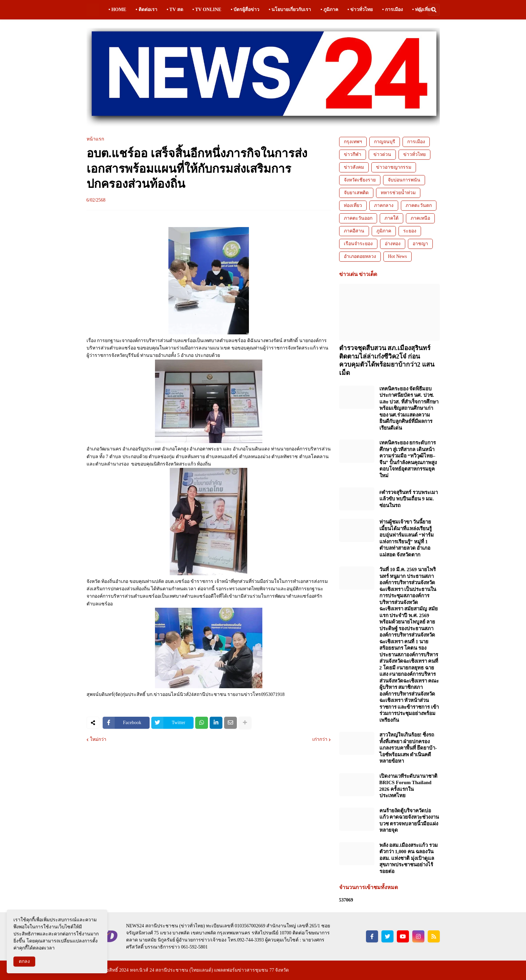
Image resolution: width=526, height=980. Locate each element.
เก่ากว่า (320, 740)
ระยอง (410, 231)
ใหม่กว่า (98, 740)
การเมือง (416, 142)
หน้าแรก (95, 139)
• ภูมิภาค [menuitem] (329, 10)
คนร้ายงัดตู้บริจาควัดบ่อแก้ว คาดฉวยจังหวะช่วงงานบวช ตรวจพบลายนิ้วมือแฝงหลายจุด (409, 821)
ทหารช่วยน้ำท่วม (398, 193)
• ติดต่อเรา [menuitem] (146, 10)
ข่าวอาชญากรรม (394, 167)
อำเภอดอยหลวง (360, 256)
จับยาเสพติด (356, 193)
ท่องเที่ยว (353, 205)
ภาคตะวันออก (358, 218)
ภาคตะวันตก (419, 205)
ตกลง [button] (24, 961)
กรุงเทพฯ (353, 142)
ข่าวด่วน (382, 154)
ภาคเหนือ (420, 218)
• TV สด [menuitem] (175, 10)
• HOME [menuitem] (118, 10)
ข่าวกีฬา (353, 154)
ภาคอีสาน (354, 231)
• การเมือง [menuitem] (392, 10)
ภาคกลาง (384, 205)
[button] (420, 10)
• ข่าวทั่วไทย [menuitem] (360, 10)
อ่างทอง (393, 244)
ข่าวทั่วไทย (414, 154)
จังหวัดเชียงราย (360, 180)
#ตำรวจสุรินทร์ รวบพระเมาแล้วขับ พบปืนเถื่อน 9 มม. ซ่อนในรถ (409, 499)
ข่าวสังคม (354, 167)
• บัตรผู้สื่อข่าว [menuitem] (245, 10)
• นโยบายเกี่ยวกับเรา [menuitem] (290, 10)
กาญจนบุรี (385, 142)
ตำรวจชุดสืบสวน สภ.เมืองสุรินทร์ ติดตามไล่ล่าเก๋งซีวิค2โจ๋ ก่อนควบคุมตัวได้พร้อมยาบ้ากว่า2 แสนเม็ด (387, 360)
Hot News (398, 256)
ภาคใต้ (391, 218)
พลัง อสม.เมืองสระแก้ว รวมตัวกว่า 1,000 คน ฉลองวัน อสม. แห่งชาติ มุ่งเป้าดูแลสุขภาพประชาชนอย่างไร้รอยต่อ (409, 858)
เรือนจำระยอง (358, 244)
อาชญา (420, 244)
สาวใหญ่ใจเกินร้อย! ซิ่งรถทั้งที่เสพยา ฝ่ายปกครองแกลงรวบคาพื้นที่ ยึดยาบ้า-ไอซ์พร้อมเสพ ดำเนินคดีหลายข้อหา (408, 748)
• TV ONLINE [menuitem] (207, 10)
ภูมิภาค (384, 231)
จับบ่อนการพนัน (404, 180)
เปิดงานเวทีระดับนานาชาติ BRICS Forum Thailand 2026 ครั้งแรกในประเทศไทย (408, 786)
